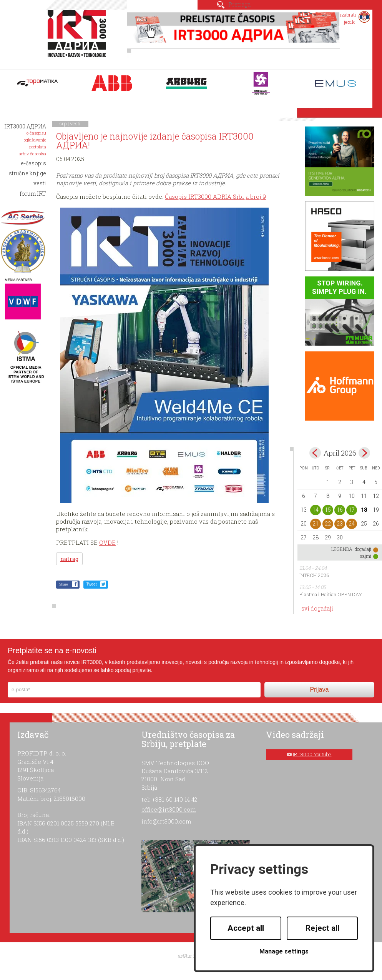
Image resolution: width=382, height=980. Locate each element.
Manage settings (284, 951)
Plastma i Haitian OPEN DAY (331, 594)
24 (352, 524)
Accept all (246, 928)
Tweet (92, 584)
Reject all (322, 928)
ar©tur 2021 (191, 956)
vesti (75, 123)
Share (64, 584)
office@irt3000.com (169, 809)
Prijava (319, 690)
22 (328, 524)
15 (328, 510)
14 (316, 510)
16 (340, 510)
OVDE (107, 542)
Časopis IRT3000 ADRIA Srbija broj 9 (215, 196)
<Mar (315, 453)
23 (340, 524)
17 (352, 510)
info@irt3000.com (166, 821)
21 (316, 524)
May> (364, 453)
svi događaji (317, 608)
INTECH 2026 (314, 575)
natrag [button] (69, 559)
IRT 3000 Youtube (312, 754)
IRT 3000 (79, 38)
